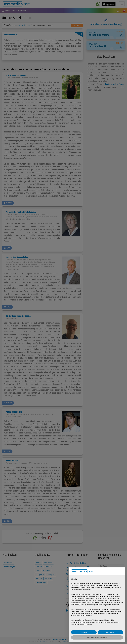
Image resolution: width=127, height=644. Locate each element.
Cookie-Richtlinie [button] (77, 590)
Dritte (117, 594)
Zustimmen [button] (110, 632)
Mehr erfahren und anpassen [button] (97, 637)
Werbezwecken (76, 603)
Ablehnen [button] (84, 632)
